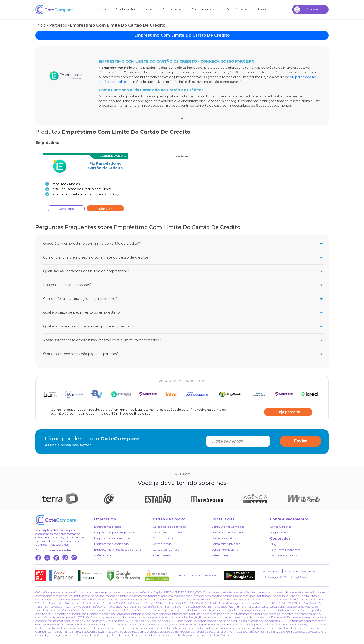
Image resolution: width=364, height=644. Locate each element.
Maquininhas (279, 532)
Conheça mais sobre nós (52, 544)
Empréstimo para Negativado (115, 532)
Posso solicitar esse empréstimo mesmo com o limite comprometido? (183, 340)
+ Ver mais (103, 555)
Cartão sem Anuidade (168, 532)
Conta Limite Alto (224, 538)
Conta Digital (223, 519)
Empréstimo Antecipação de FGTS (118, 549)
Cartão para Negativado (169, 527)
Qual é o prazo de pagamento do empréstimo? (183, 313)
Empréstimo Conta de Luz (112, 538)
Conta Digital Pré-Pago (228, 532)
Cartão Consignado (166, 549)
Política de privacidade (299, 571)
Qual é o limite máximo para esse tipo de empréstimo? (183, 326)
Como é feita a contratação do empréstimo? (183, 299)
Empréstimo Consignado (111, 544)
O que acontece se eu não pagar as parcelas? (183, 354)
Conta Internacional (225, 549)
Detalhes (66, 209)
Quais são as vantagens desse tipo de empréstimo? (183, 271)
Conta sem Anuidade (226, 544)
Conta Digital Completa (228, 527)
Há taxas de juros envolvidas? (183, 285)
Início (102, 9)
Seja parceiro (288, 412)
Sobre (262, 9)
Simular (105, 209)
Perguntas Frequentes (285, 550)
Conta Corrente (281, 527)
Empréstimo (105, 519)
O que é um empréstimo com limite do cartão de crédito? (183, 244)
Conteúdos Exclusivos (285, 555)
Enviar (301, 441)
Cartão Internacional (167, 538)
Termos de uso (271, 571)
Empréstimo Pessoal (108, 527)
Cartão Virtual (162, 544)
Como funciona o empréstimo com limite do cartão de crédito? (183, 257)
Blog (273, 544)
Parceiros (58, 25)
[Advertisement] (182, 187)
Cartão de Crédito (169, 519)
